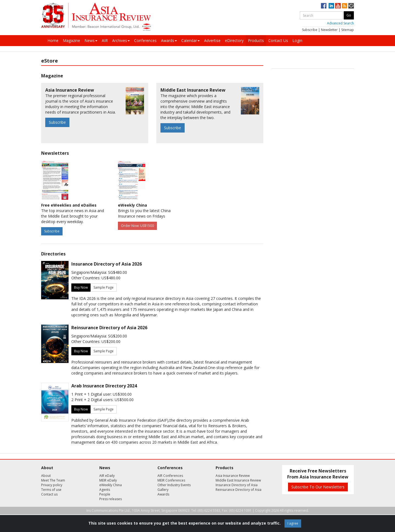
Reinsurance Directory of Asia (239, 490)
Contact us (49, 494)
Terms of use (51, 490)
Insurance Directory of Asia (237, 485)
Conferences (145, 40)
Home (53, 40)
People (105, 494)
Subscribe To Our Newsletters (318, 487)
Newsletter (329, 30)
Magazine (71, 40)
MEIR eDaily (108, 480)
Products (256, 40)
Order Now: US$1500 (137, 226)
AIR (105, 40)
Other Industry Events (174, 485)
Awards (169, 40)
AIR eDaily (107, 476)
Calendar (191, 40)
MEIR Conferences (171, 480)
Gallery (163, 490)
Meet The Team (53, 480)
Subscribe (310, 30)
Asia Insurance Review (233, 476)
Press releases (111, 499)
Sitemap (348, 30)
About (46, 476)
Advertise (212, 40)
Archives (121, 40)
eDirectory (234, 40)
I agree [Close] (293, 523)
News (91, 40)
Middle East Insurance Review (238, 480)
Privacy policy (52, 485)
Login (297, 40)
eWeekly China (111, 485)
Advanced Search (340, 23)
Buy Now (81, 287)
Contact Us (278, 40)
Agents (105, 490)
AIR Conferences (170, 476)
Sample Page (104, 287)
